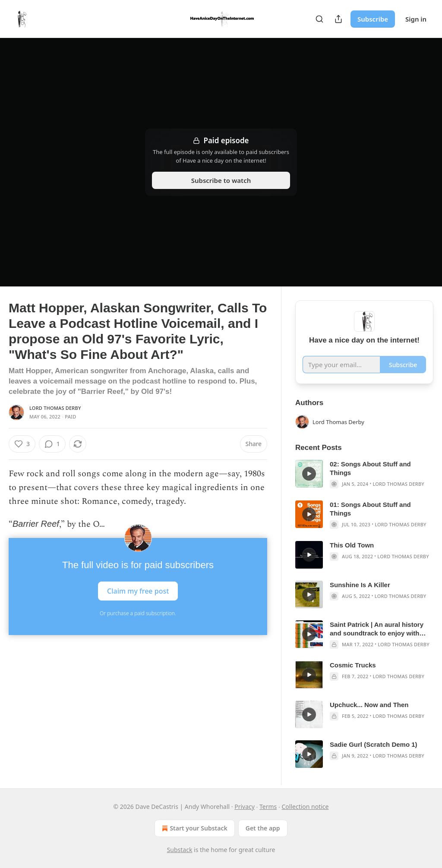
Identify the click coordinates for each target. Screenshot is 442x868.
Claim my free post (138, 591)
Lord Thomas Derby (55, 408)
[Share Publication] (338, 19)
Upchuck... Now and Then (369, 705)
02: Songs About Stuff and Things (370, 468)
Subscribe (373, 19)
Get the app (263, 828)
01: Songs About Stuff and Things (370, 509)
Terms (268, 807)
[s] (309, 474)
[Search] (319, 19)
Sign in (416, 19)
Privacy (245, 807)
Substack (180, 850)
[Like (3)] (22, 444)
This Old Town (352, 545)
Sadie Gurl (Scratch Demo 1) (374, 744)
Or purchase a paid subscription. (138, 613)
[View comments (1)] (52, 444)
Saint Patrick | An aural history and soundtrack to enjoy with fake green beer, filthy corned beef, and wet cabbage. (377, 629)
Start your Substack (194, 828)
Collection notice (305, 807)
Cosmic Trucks (353, 665)
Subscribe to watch (221, 180)
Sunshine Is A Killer (360, 585)
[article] (364, 474)
